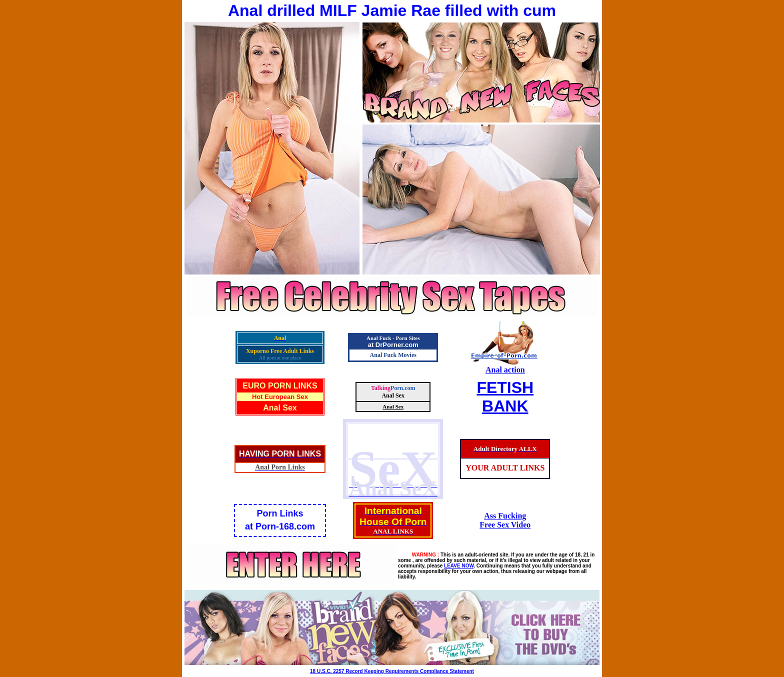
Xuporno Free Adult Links (280, 351)
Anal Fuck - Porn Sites (393, 338)
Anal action (505, 370)
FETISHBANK (505, 397)
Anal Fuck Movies (393, 355)
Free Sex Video (505, 525)
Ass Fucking (505, 516)
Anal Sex (280, 408)
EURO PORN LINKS (280, 386)
